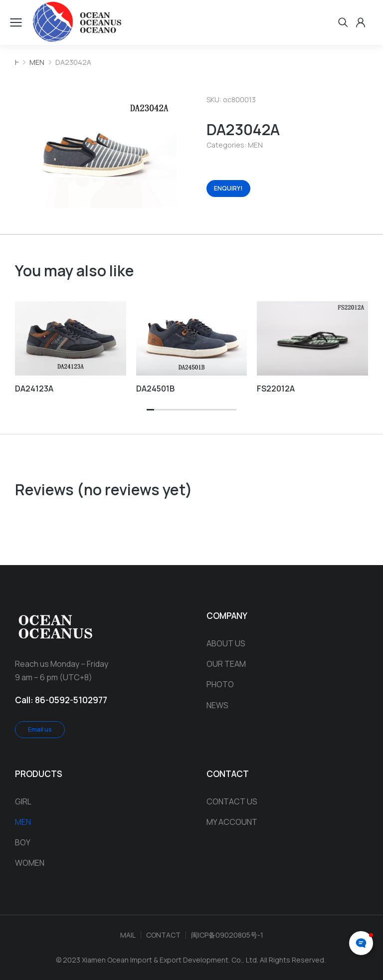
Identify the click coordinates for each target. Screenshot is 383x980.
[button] (150, 410)
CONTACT (163, 935)
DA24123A (34, 389)
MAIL (128, 935)
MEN (255, 145)
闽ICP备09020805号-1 (227, 935)
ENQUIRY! (228, 188)
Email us (40, 729)
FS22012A (276, 389)
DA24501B (155, 389)
